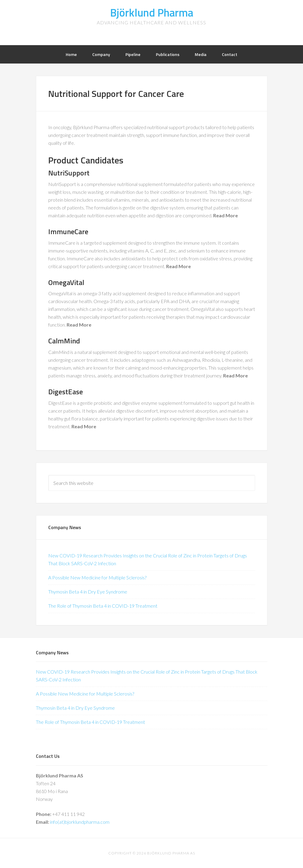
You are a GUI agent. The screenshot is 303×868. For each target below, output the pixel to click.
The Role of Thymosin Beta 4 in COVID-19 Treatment (103, 606)
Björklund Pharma (152, 12)
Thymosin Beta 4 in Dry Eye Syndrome (88, 592)
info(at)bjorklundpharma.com (80, 822)
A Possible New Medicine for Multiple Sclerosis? (97, 577)
